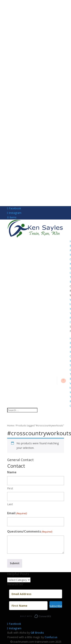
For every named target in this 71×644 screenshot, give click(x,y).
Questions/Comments (30, 532)
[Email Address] (36, 594)
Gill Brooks (37, 633)
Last (10, 504)
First (10, 488)
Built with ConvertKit (51, 615)
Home (11, 425)
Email (17, 513)
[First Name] (28, 606)
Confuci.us (51, 637)
